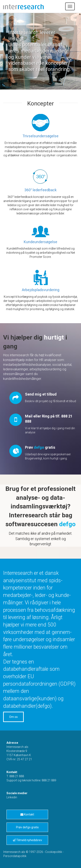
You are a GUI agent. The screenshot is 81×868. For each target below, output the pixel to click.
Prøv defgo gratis (27, 827)
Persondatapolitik (15, 856)
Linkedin (12, 797)
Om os (13, 717)
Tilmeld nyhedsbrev (27, 840)
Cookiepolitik (54, 852)
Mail (29, 416)
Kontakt (27, 814)
